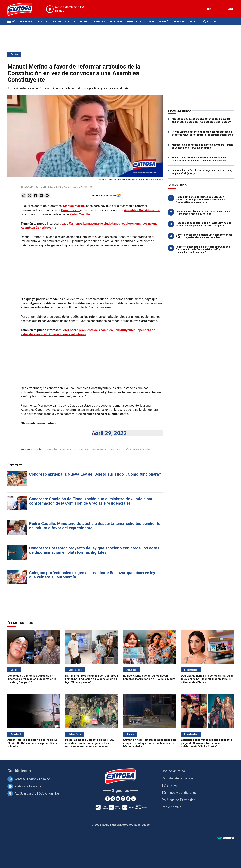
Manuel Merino (99, 449)
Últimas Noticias (31, 22)
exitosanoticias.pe (28, 786)
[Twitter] (113, 799)
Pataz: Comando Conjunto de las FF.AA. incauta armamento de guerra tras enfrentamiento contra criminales (90, 743)
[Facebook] (108, 799)
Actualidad (53, 22)
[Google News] (128, 799)
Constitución (82, 449)
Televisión (179, 22)
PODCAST (227, 9)
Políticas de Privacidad (178, 800)
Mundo (84, 22)
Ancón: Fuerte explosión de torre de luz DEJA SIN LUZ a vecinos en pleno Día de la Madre (33, 743)
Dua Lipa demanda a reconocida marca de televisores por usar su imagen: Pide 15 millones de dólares (207, 679)
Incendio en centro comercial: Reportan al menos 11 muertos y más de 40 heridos (203, 212)
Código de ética (173, 771)
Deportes (99, 22)
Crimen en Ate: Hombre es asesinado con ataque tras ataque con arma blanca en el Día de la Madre (149, 743)
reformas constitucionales (138, 449)
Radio (193, 22)
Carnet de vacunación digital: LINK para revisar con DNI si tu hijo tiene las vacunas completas (204, 236)
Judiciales (116, 22)
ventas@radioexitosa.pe (32, 779)
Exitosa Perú (160, 22)
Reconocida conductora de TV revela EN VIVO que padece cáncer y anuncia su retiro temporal (204, 224)
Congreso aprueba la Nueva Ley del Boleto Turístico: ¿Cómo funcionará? (95, 474)
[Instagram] (123, 799)
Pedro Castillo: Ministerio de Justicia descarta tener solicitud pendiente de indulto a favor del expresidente (95, 526)
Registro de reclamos (177, 778)
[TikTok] (133, 799)
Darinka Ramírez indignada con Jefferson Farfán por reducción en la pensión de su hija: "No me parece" (92, 679)
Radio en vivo (171, 807)
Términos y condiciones (179, 793)
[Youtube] (118, 799)
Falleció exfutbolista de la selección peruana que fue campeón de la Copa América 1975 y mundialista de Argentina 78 (203, 249)
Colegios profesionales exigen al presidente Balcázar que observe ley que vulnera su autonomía (92, 575)
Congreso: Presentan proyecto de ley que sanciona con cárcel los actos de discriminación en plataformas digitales (94, 550)
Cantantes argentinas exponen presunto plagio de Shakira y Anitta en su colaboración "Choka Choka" (207, 743)
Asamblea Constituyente (59, 449)
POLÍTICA (116, 449)
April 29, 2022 (109, 433)
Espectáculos (136, 22)
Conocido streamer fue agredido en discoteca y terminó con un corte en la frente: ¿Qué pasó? (32, 679)
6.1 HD (207, 9)
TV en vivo (169, 785)
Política (70, 22)
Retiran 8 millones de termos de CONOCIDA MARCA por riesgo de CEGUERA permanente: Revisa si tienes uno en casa (201, 200)
